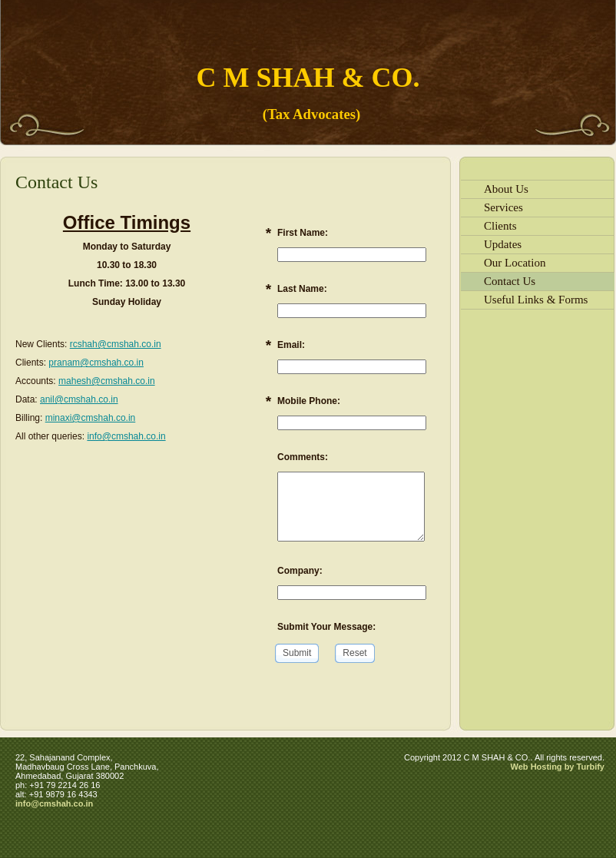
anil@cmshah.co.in (79, 399)
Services (503, 207)
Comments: (303, 457)
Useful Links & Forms (536, 300)
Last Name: (302, 289)
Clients (500, 226)
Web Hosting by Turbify (558, 767)
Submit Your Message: (326, 627)
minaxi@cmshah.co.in (91, 418)
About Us (506, 189)
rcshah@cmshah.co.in (116, 344)
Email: (291, 345)
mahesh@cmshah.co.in (107, 381)
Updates (503, 244)
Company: (300, 571)
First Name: (303, 233)
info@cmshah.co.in (126, 436)
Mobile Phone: (309, 401)
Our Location (515, 263)
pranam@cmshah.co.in (96, 363)
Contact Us (510, 281)
